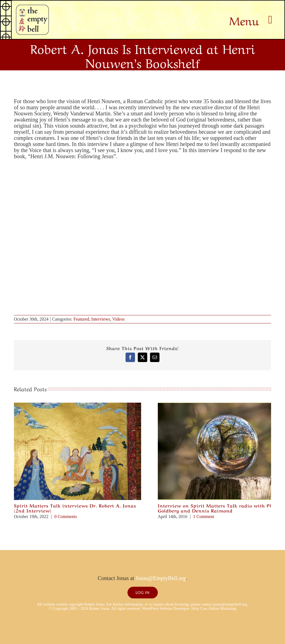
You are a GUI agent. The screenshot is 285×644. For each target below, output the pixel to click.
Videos (118, 319)
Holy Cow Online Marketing (214, 609)
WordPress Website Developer (166, 609)
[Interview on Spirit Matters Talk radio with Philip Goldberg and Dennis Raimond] (221, 406)
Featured (81, 319)
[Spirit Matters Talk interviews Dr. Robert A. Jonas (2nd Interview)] (78, 406)
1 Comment (204, 517)
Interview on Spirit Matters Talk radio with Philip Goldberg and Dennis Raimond (220, 508)
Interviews (101, 319)
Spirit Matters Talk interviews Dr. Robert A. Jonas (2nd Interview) (75, 508)
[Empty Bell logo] (32, 8)
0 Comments (66, 517)
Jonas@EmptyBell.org (161, 578)
